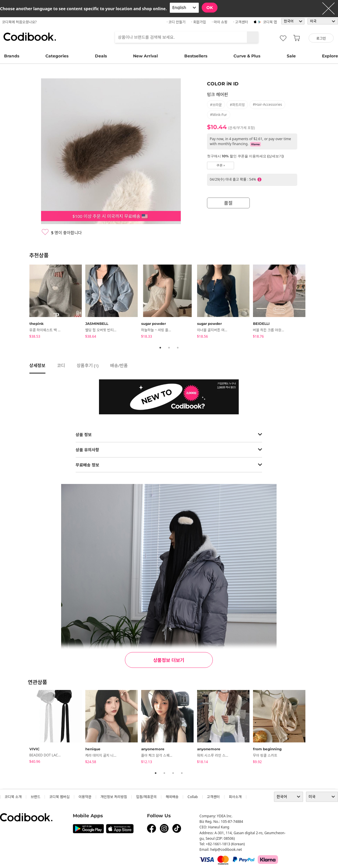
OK (210, 8)
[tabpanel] (57, 302)
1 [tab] (160, 348)
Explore (330, 56)
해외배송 (172, 797)
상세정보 (37, 365)
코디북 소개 (13, 797)
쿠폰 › (221, 165)
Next (313, 302)
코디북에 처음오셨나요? (19, 22)
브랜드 (35, 797)
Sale (291, 56)
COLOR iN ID (223, 84)
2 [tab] (169, 348)
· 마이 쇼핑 (220, 22)
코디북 (30, 37)
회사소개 (235, 797)
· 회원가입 (199, 22)
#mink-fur (219, 115)
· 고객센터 (241, 22)
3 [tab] (178, 348)
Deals (101, 56)
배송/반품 (119, 365)
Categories (57, 56)
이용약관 (85, 797)
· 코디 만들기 (176, 22)
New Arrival (145, 56)
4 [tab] (182, 773)
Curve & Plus (247, 56)
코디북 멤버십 (59, 797)
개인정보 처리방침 (114, 797)
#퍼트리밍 (237, 105)
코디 (61, 365)
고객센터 (213, 797)
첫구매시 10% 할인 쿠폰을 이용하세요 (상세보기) (245, 156)
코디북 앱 (270, 22)
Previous (25, 302)
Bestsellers (196, 56)
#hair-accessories (267, 104)
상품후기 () (87, 365)
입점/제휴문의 (146, 797)
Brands (12, 56)
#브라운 (216, 105)
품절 (228, 203)
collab (193, 797)
